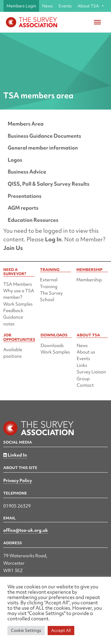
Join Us (13, 248)
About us (86, 352)
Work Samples (18, 304)
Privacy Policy (18, 481)
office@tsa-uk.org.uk (26, 530)
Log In (53, 239)
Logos (15, 160)
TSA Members (18, 284)
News (47, 6)
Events (65, 6)
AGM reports (23, 208)
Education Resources (33, 220)
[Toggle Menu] (97, 22)
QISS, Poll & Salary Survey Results (49, 184)
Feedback (13, 311)
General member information (43, 148)
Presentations (25, 196)
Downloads (52, 346)
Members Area (26, 124)
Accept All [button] (61, 630)
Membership (89, 280)
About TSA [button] (91, 6)
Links (82, 365)
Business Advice (27, 172)
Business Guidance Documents (44, 136)
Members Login (21, 6)
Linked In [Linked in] (15, 455)
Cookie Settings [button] (26, 630)
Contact (85, 385)
